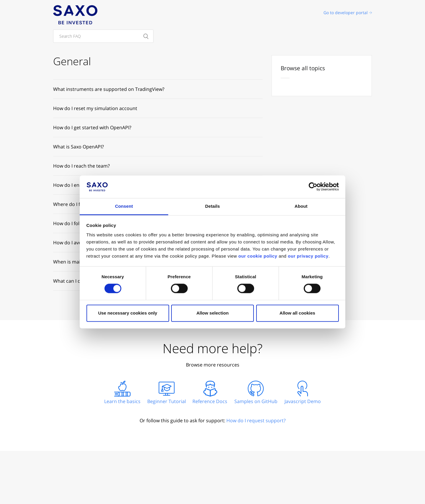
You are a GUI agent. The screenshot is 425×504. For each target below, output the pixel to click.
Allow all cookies (297, 313)
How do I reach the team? (81, 166)
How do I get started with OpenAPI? (92, 127)
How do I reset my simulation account (95, 108)
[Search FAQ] (103, 36)
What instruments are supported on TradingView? (109, 89)
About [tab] (301, 206)
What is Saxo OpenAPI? (79, 147)
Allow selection (212, 313)
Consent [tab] (124, 206)
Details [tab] (212, 206)
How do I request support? (256, 420)
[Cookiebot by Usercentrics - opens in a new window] (313, 187)
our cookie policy (258, 256)
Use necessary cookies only (127, 313)
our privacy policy (308, 256)
